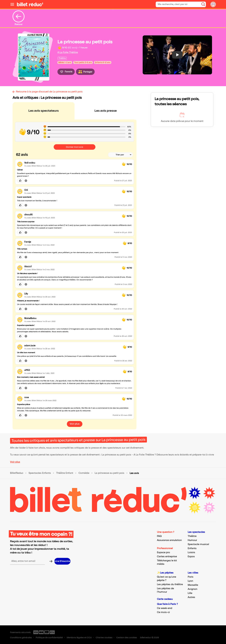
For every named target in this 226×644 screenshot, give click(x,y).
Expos (191, 557)
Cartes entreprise (167, 557)
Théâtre (192, 536)
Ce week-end (165, 608)
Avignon (192, 589)
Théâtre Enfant (65, 473)
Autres (191, 597)
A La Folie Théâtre (68, 52)
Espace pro (163, 552)
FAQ (159, 536)
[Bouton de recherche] (203, 4)
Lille (190, 593)
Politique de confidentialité (49, 638)
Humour (192, 540)
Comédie (84, 473)
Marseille (193, 585)
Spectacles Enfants (40, 473)
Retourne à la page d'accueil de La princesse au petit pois (49, 92)
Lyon (190, 581)
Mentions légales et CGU (79, 638)
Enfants (192, 548)
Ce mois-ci (163, 612)
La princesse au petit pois (109, 473)
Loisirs (191, 552)
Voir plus (15, 462)
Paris (191, 577)
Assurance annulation (169, 540)
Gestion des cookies (127, 638)
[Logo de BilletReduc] (30, 4)
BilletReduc (17, 473)
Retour (19, 18)
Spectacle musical (198, 544)
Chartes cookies (104, 638)
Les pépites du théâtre (170, 584)
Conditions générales (21, 638)
